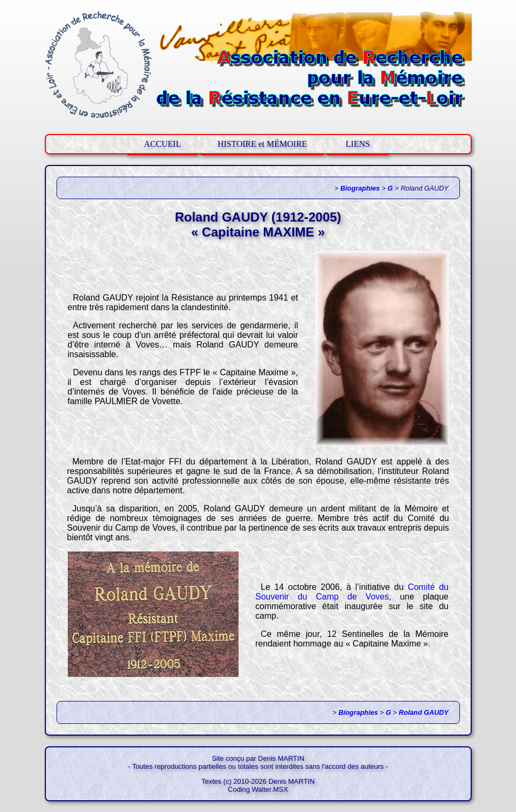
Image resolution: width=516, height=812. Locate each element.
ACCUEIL (162, 144)
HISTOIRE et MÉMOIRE (263, 144)
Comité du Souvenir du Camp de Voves (352, 592)
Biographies (360, 188)
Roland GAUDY (423, 712)
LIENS (358, 144)
